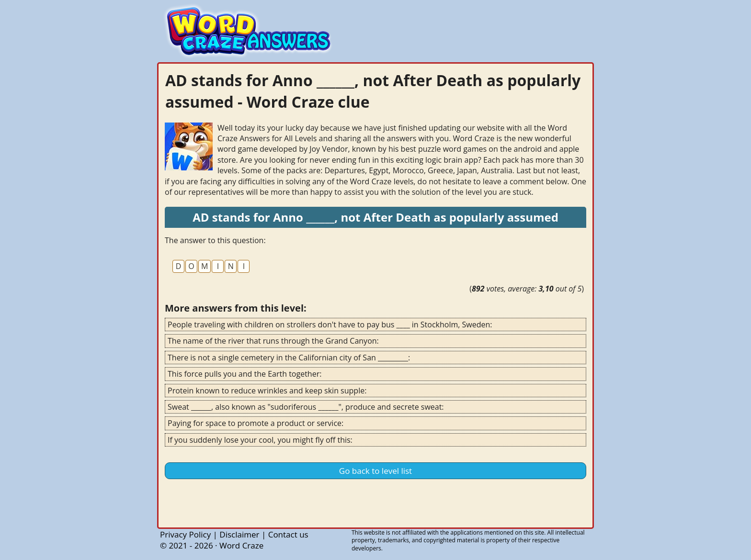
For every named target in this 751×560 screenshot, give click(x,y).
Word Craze (241, 545)
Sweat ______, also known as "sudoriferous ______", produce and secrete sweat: (306, 407)
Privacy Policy (185, 534)
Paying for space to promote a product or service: (256, 423)
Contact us (288, 534)
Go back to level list (375, 471)
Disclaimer (239, 534)
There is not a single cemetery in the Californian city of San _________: (289, 358)
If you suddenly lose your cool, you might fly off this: (260, 440)
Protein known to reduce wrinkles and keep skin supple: (267, 391)
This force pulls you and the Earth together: (245, 374)
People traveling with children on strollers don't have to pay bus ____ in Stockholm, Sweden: (330, 325)
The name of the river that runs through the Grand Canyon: (273, 341)
